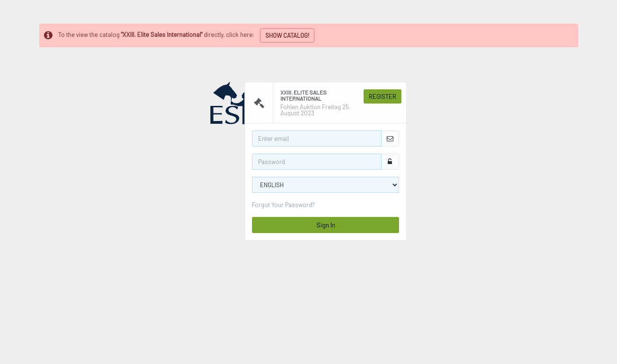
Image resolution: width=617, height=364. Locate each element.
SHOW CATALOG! (287, 35)
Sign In (326, 225)
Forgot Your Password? (283, 205)
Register (382, 96)
